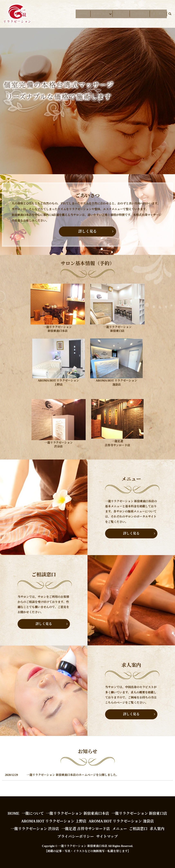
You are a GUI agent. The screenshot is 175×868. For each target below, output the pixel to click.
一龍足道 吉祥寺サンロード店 (86, 829)
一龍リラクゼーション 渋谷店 (35, 829)
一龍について (33, 813)
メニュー (121, 14)
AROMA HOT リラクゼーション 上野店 (54, 821)
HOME (81, 14)
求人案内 (158, 14)
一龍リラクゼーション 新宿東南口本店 (77, 813)
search (170, 14)
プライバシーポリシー (76, 837)
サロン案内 (98, 14)
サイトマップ (107, 837)
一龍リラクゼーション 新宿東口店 (139, 813)
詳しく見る (87, 231)
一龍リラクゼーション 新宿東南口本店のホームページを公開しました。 (73, 775)
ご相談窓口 (140, 14)
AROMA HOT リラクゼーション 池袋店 (121, 821)
